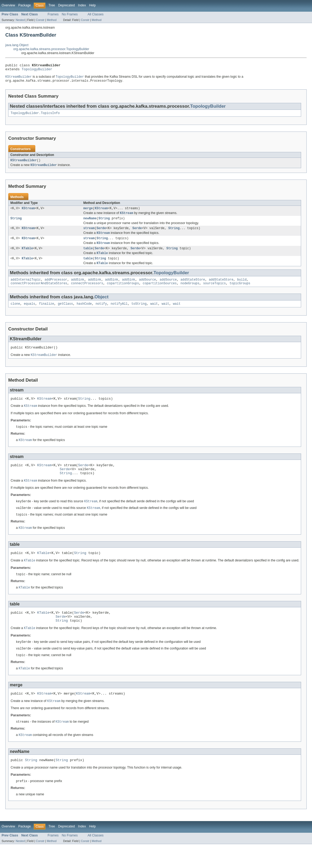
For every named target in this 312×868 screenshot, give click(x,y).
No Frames (70, 14)
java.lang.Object (17, 45)
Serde (101, 233)
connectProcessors (87, 292)
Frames (53, 14)
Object (102, 306)
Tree (52, 5)
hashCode (84, 313)
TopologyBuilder (37, 71)
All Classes (96, 14)
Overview (8, 5)
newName (90, 223)
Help (93, 5)
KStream (28, 212)
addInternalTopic (26, 288)
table (88, 255)
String (16, 223)
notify (101, 313)
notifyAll (119, 313)
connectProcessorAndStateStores (39, 292)
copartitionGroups (123, 292)
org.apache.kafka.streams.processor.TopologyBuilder (51, 49)
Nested (20, 20)
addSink (78, 288)
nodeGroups (190, 292)
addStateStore (193, 288)
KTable (27, 255)
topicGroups (240, 292)
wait (154, 313)
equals (30, 313)
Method (52, 20)
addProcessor (56, 288)
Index (82, 5)
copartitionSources (160, 292)
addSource (147, 288)
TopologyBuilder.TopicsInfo (35, 116)
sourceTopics (214, 292)
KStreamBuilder (24, 163)
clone (15, 313)
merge (88, 212)
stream (89, 233)
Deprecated (67, 5)
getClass (65, 313)
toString (139, 313)
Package (25, 5)
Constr (40, 20)
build (242, 288)
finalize (47, 313)
